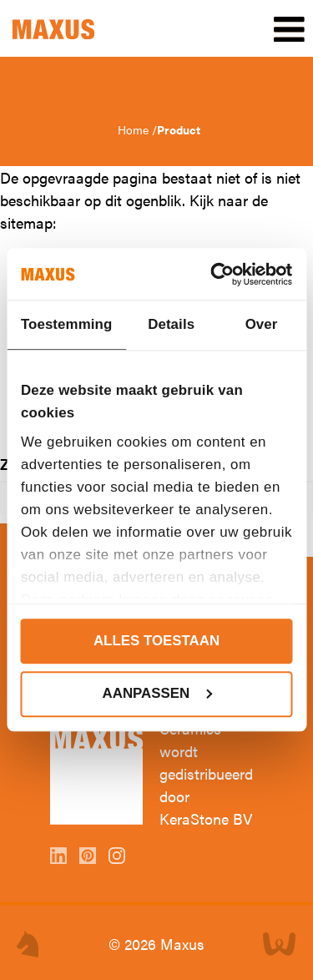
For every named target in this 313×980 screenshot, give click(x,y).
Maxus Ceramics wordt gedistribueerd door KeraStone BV (206, 762)
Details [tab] (171, 325)
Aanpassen (158, 693)
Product (179, 129)
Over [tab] (262, 325)
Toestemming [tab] (66, 325)
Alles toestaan (156, 641)
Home (135, 129)
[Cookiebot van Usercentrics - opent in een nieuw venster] (222, 274)
